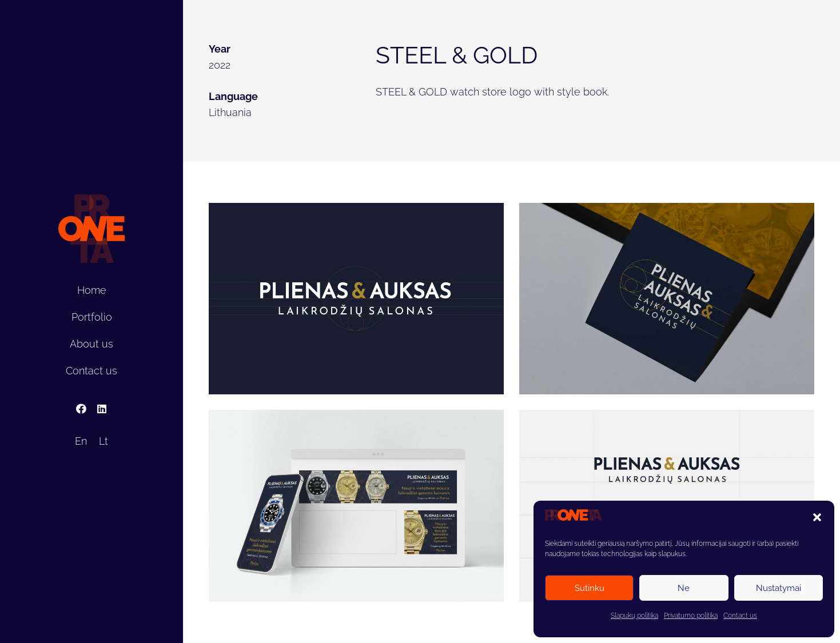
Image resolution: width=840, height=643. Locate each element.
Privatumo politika (691, 616)
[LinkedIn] (102, 409)
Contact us (740, 616)
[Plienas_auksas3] (667, 299)
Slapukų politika (634, 616)
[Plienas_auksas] (356, 299)
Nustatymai (779, 588)
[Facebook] (81, 409)
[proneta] (91, 229)
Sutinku (590, 588)
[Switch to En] (81, 441)
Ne (684, 588)
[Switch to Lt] (103, 441)
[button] (817, 517)
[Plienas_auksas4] (356, 506)
